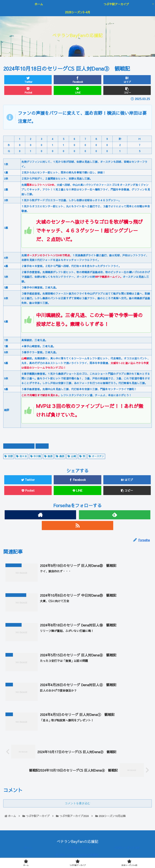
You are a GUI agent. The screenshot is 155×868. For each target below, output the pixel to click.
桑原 (60, 456)
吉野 (9, 456)
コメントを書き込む (77, 805)
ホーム (28, 849)
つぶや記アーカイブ (77, 849)
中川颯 (36, 456)
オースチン (96, 456)
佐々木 (21, 456)
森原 (48, 456)
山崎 (72, 456)
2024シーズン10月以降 (19, 446)
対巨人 (42, 446)
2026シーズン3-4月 (127, 849)
